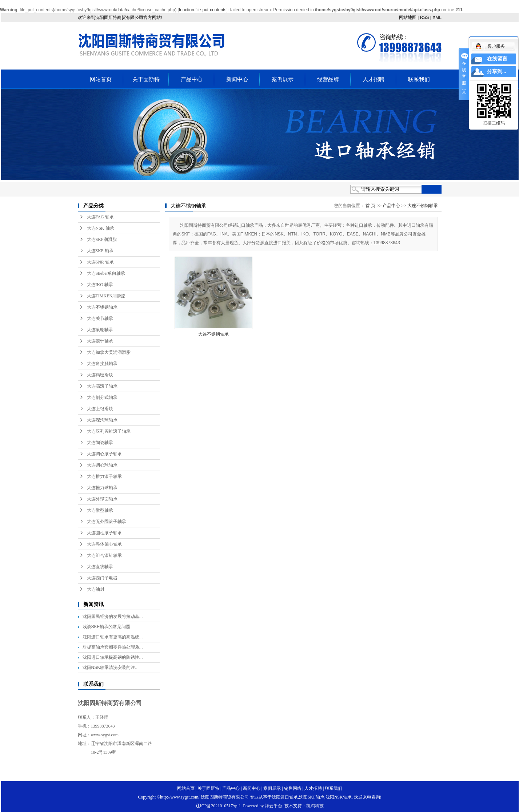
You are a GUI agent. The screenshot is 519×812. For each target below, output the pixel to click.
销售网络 (293, 788)
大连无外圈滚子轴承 (107, 522)
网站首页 (101, 79)
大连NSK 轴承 (101, 228)
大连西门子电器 (102, 578)
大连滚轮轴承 (100, 330)
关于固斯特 (146, 79)
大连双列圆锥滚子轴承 (109, 431)
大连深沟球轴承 (102, 420)
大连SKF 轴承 (100, 251)
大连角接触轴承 (102, 364)
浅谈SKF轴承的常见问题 (106, 627)
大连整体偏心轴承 (104, 544)
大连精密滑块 (100, 375)
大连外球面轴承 (102, 499)
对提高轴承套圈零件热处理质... (113, 647)
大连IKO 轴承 (100, 285)
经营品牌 (328, 79)
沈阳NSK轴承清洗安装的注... (111, 668)
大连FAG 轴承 (100, 217)
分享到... (497, 72)
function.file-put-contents (203, 10)
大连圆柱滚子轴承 (104, 533)
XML (437, 17)
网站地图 (408, 17)
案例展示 (283, 79)
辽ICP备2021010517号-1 (218, 806)
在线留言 (497, 59)
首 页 (370, 206)
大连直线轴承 (100, 567)
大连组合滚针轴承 (104, 555)
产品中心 (192, 79)
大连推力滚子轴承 (104, 476)
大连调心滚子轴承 (104, 454)
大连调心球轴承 (102, 465)
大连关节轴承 (100, 318)
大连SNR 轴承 (100, 262)
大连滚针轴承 (100, 341)
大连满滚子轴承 (102, 386)
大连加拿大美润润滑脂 (109, 352)
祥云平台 (274, 806)
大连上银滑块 (100, 409)
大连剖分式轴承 (102, 397)
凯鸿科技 (315, 806)
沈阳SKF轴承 (312, 797)
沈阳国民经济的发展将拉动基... (113, 617)
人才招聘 (374, 79)
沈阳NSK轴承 (339, 797)
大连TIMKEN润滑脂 (106, 296)
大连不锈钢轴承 (102, 307)
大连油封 (96, 589)
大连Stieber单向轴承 (106, 273)
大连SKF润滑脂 (102, 239)
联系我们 (419, 79)
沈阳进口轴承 (285, 797)
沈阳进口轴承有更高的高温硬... (113, 637)
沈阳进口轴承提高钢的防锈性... (113, 657)
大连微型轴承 (100, 510)
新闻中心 (237, 79)
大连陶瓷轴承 (100, 443)
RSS (425, 17)
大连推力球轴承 (102, 488)
